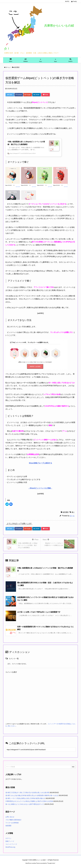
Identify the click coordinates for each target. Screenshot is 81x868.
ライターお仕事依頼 (12, 823)
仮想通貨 (66, 512)
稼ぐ (73, 512)
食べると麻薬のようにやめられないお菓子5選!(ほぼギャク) (25, 804)
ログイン (8, 838)
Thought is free (51, 863)
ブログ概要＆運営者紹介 (13, 820)
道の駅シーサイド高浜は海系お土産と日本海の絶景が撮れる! (25, 798)
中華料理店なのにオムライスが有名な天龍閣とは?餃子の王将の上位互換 (29, 801)
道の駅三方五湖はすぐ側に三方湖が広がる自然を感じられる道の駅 (27, 793)
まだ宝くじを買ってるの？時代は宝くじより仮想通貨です (39, 612)
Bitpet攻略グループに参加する (40, 463)
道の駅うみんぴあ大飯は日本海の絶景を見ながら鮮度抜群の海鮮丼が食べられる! (32, 795)
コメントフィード (11, 844)
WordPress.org (10, 847)
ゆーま (72, 516)
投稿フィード (10, 841)
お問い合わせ (10, 817)
